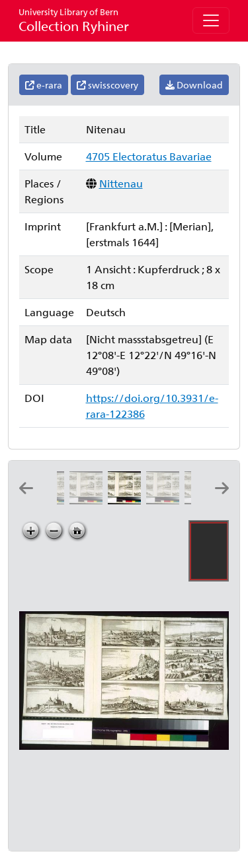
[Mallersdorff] (89, 500)
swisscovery (107, 85)
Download (194, 85)
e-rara (44, 85)
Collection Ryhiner (74, 20)
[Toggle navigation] (211, 20)
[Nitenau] (127, 500)
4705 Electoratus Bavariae (149, 156)
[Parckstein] (165, 500)
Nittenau (121, 183)
